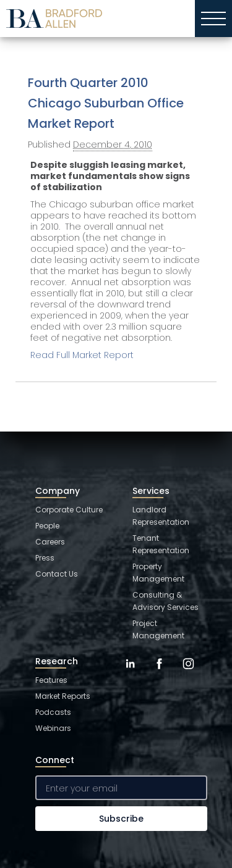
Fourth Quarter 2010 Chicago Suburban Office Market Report (106, 103)
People (47, 526)
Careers (50, 542)
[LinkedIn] (130, 673)
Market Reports (63, 696)
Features (51, 680)
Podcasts (53, 712)
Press (45, 558)
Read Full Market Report (82, 355)
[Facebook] (159, 673)
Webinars (53, 728)
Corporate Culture (69, 510)
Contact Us (57, 574)
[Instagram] (188, 673)
